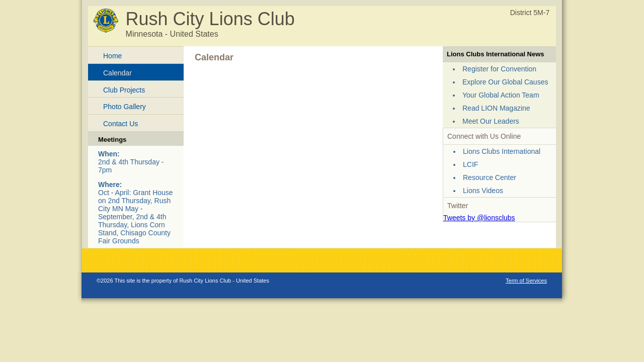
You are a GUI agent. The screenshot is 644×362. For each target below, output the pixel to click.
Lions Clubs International (502, 151)
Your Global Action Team (501, 95)
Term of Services (526, 281)
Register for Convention (499, 69)
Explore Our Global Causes (505, 82)
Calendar (117, 73)
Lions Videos (483, 191)
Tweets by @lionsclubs (479, 218)
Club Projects (124, 90)
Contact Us (120, 124)
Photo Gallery (125, 107)
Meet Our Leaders (491, 121)
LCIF (470, 164)
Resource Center (490, 177)
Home (112, 56)
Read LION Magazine (496, 108)
